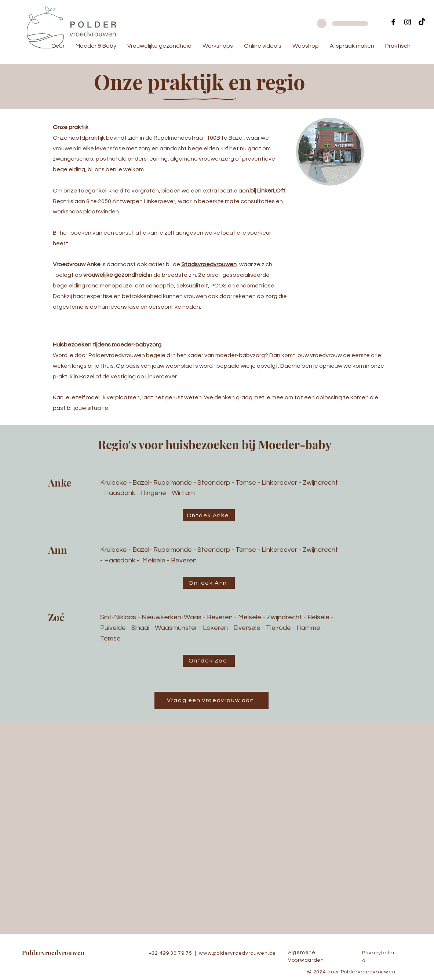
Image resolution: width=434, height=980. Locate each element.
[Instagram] (408, 22)
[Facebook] (393, 22)
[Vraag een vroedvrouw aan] (211, 700)
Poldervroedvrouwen (53, 953)
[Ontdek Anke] (209, 515)
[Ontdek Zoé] (209, 661)
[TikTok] (422, 22)
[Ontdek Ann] (209, 583)
